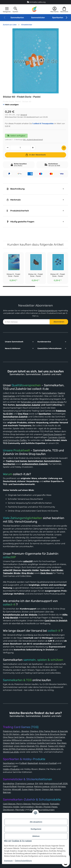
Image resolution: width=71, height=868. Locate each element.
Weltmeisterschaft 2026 (56, 784)
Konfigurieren (36, 829)
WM (41, 784)
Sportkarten (58, 18)
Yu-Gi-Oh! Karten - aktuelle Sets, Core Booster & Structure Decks (34, 734)
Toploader (55, 804)
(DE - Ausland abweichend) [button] (33, 140)
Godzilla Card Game (46, 743)
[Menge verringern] (7, 148)
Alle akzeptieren (36, 822)
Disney (38, 789)
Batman (7, 792)
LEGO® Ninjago (58, 786)
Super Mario (28, 789)
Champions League (25, 784)
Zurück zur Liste (10, 25)
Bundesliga (9, 784)
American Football (48, 763)
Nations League (42, 786)
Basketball (33, 763)
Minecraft (16, 789)
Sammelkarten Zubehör (28, 405)
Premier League (25, 786)
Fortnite (7, 789)
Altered (43, 746)
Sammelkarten (17, 18)
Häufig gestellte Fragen (21, 222)
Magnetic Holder (11, 807)
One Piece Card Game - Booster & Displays (24, 737)
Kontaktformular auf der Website (20, 615)
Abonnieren (59, 322)
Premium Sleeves (40, 804)
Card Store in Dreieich (56, 621)
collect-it (9, 605)
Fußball (23, 763)
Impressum (8, 861)
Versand (24, 115)
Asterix (58, 789)
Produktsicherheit (18, 211)
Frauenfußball (10, 786)
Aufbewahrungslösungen (42, 810)
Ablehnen (36, 836)
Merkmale (14, 200)
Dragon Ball (48, 789)
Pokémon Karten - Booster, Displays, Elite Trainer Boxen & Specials (35, 731)
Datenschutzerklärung (48, 311)
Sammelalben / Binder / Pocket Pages (39, 807)
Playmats (20, 810)
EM (37, 784)
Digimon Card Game (52, 740)
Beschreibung (16, 189)
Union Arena (20, 746)
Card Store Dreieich (53, 434)
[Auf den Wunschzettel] (64, 148)
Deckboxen (9, 810)
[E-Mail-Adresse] (26, 322)
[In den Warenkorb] (35, 155)
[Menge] (20, 148)
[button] (7, 9)
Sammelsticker (38, 18)
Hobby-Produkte (11, 769)
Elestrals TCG (33, 746)
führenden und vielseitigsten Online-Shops (42, 402)
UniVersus (32, 743)
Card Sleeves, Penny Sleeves (17, 804)
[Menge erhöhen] (33, 148)
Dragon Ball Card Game (14, 743)
